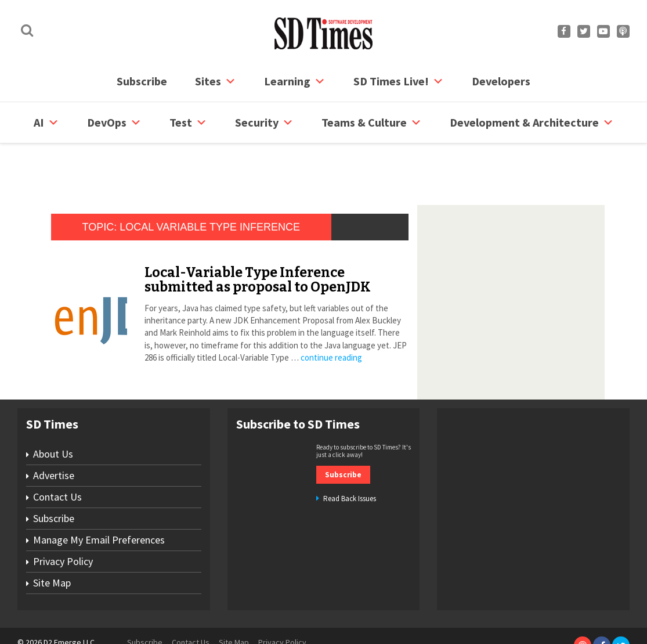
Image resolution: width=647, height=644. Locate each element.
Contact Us (57, 453)
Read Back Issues (350, 454)
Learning (295, 81)
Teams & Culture (372, 123)
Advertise (54, 431)
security (264, 123)
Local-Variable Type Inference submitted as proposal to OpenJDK (258, 235)
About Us (53, 410)
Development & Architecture (532, 123)
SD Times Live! (399, 81)
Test (188, 123)
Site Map (52, 539)
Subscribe (142, 81)
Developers (501, 81)
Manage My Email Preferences (99, 496)
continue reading (331, 313)
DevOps (114, 123)
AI (46, 123)
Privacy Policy (63, 517)
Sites (216, 81)
